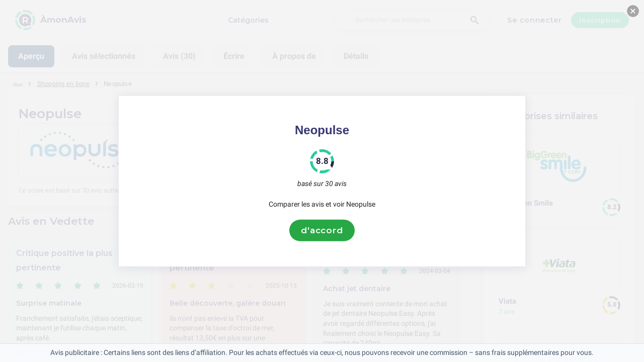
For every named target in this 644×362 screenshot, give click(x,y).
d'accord (322, 230)
